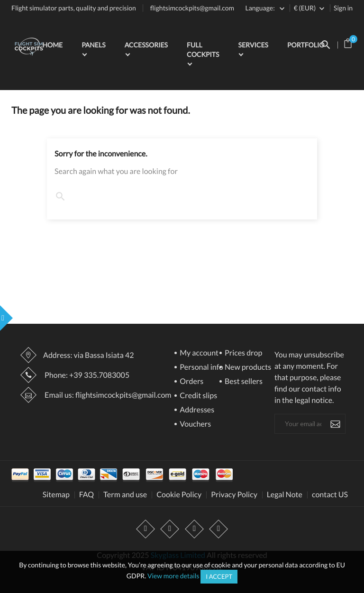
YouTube (170, 529)
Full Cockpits (203, 50)
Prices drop (243, 353)
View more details (173, 576)
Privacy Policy (234, 495)
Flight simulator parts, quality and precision (74, 8)
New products (247, 368)
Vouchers (195, 424)
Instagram (194, 529)
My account (198, 353)
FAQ (86, 495)
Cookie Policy (179, 495)
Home (52, 45)
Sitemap (56, 495)
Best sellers (243, 382)
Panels (93, 45)
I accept (219, 576)
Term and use (125, 495)
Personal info (201, 368)
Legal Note (285, 495)
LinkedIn (218, 529)
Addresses (196, 410)
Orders (191, 382)
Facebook (146, 529)
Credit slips (198, 396)
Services (253, 45)
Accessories (146, 45)
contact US (330, 495)
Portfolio (306, 45)
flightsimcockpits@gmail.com (192, 8)
